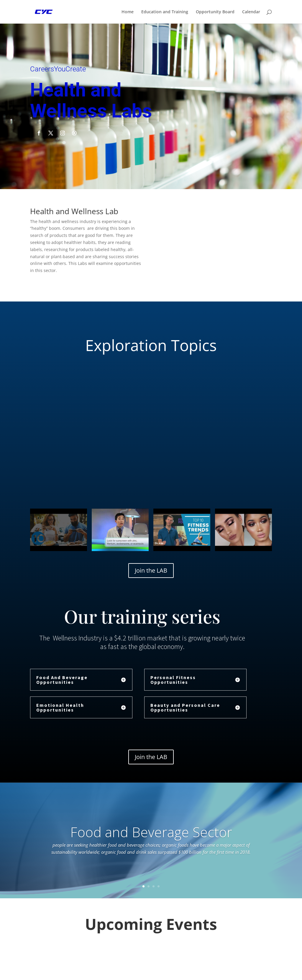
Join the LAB (151, 570)
